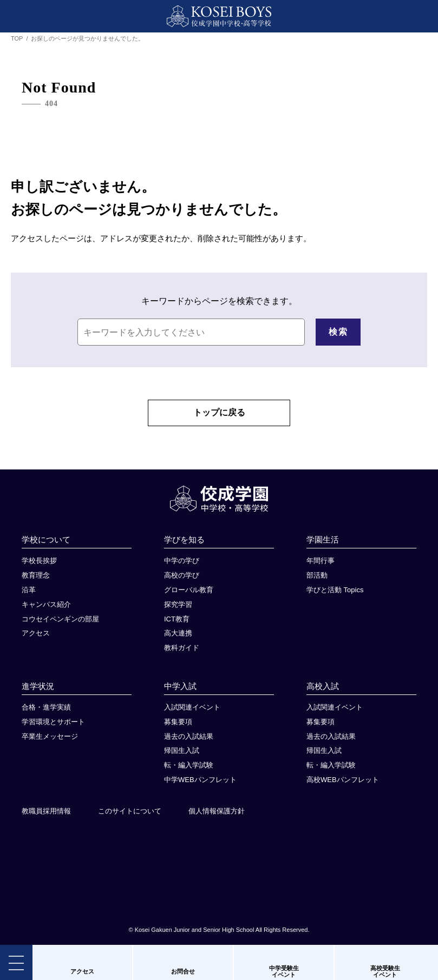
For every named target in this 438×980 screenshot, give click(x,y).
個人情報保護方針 (217, 815)
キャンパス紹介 (46, 609)
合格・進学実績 (46, 711)
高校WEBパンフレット (343, 784)
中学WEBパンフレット (200, 784)
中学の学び (182, 565)
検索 (338, 332)
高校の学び (182, 580)
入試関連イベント (192, 711)
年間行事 (321, 565)
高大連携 (178, 637)
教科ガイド (182, 652)
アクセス (36, 637)
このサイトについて (130, 815)
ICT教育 (177, 623)
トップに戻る (219, 413)
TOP (17, 38)
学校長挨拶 (39, 565)
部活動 (317, 580)
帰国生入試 (182, 755)
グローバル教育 (189, 594)
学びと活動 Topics (335, 594)
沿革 (29, 594)
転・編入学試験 (189, 769)
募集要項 (178, 726)
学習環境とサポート (53, 726)
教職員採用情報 (46, 815)
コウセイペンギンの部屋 (60, 623)
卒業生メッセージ (50, 741)
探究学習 (178, 609)
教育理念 (36, 580)
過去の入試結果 (189, 741)
